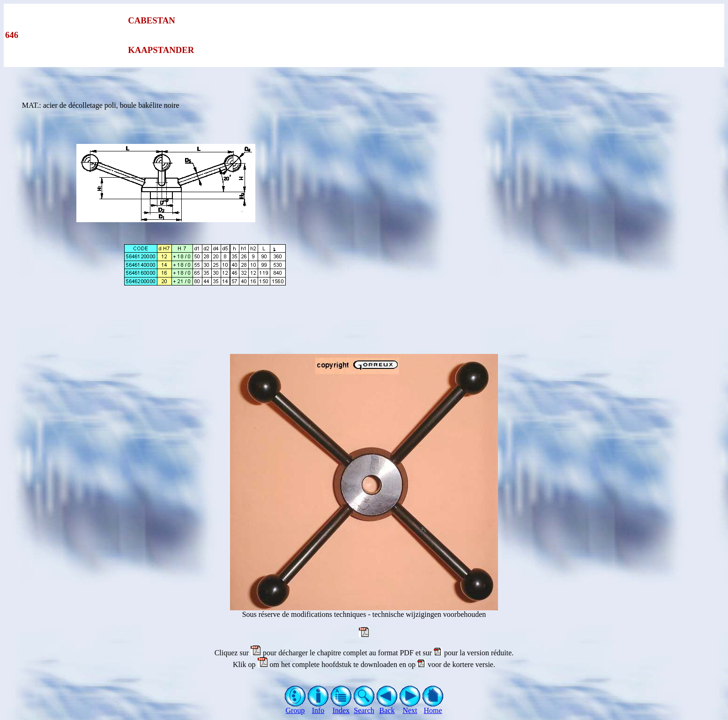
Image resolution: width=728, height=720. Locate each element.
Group (295, 707)
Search (364, 707)
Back (387, 707)
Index (341, 707)
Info (318, 707)
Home (433, 707)
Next (410, 707)
